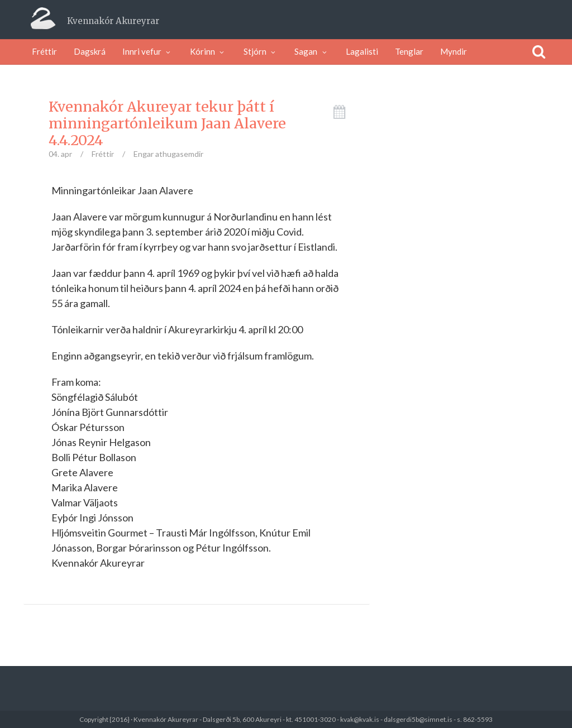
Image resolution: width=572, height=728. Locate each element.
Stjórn (261, 51)
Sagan (312, 51)
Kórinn (208, 51)
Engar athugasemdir (168, 154)
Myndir (454, 51)
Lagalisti (362, 51)
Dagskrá (90, 51)
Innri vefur (148, 51)
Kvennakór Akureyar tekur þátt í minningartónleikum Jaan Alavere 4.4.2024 (167, 123)
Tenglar (409, 51)
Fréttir (44, 51)
